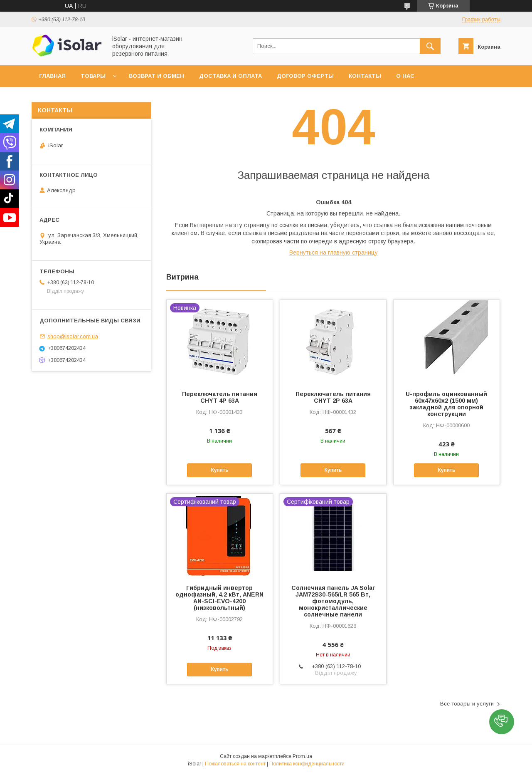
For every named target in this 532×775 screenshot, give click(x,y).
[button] (502, 722)
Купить (219, 470)
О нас (405, 76)
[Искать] (430, 46)
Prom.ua (302, 756)
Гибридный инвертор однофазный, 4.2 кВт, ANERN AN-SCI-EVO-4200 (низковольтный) (219, 598)
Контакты (365, 76)
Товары (93, 76)
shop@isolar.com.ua (73, 336)
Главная (52, 76)
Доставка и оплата (230, 76)
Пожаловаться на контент (235, 764)
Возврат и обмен (156, 76)
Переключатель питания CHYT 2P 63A (333, 397)
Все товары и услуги (467, 704)
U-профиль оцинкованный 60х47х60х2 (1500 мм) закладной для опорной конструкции (446, 404)
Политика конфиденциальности (307, 764)
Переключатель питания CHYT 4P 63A (220, 397)
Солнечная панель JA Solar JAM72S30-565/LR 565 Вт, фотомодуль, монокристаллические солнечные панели (333, 601)
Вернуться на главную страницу (334, 253)
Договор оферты (305, 76)
